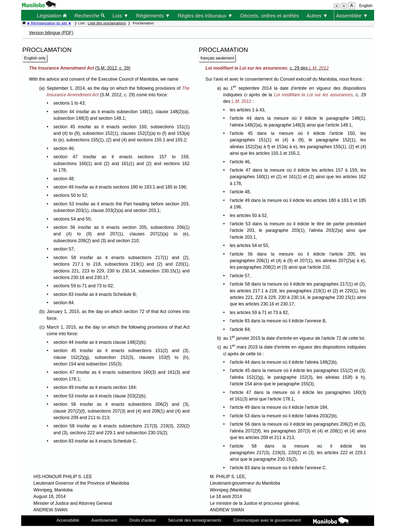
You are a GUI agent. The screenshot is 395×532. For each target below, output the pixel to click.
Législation (52, 15)
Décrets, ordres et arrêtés (269, 15)
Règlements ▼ (153, 15)
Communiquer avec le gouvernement (267, 520)
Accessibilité (68, 520)
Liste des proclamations (107, 23)
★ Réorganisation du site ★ (49, 23)
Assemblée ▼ (352, 15)
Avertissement (104, 520)
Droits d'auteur (143, 520)
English (366, 6)
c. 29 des (309, 68)
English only (35, 58)
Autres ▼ (317, 15)
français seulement (217, 58)
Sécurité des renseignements (195, 520)
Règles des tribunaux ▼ (205, 15)
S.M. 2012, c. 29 (113, 68)
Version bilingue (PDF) (51, 33)
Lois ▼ (120, 15)
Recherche (90, 15)
